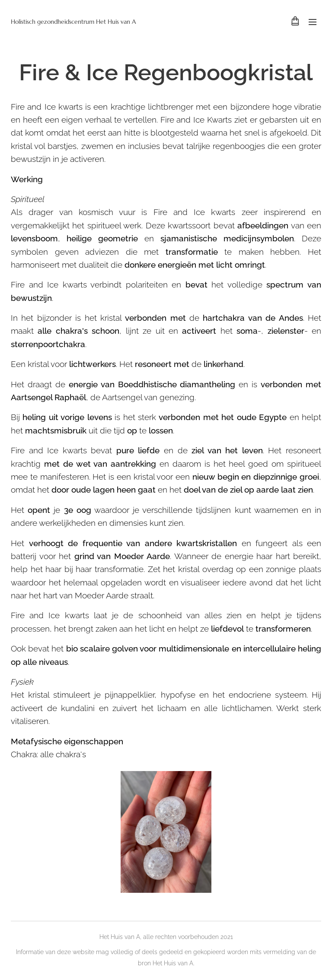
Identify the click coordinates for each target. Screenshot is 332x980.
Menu (313, 22)
